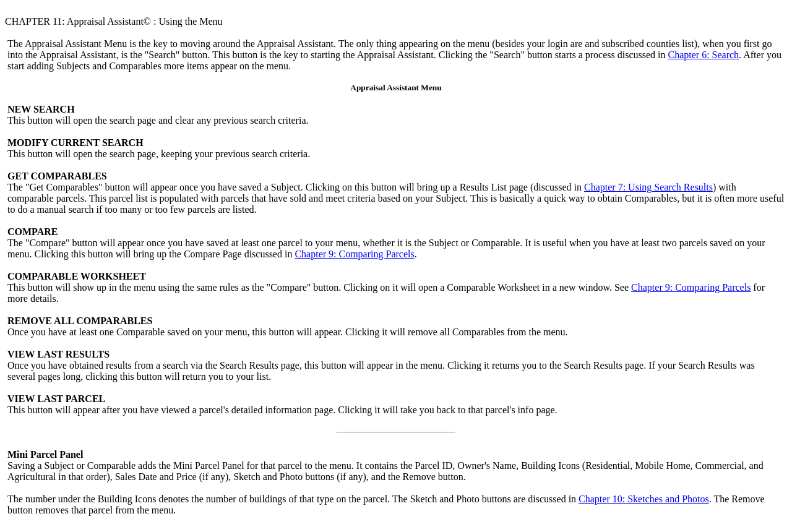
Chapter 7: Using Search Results (648, 187)
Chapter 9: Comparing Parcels (354, 254)
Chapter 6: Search (703, 55)
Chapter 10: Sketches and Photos (644, 499)
